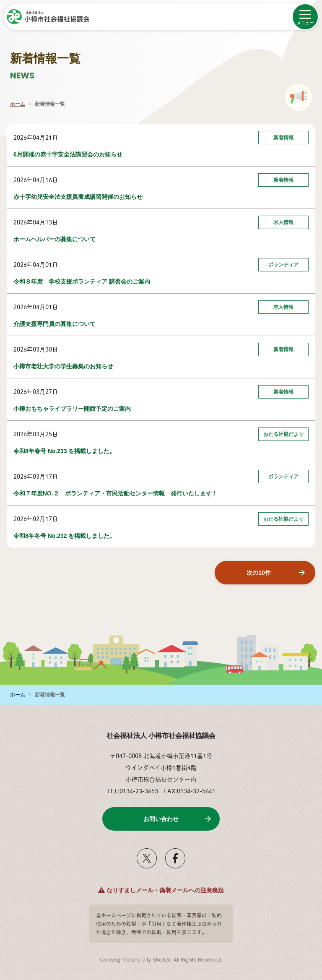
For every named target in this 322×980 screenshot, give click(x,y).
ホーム (18, 104)
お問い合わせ (161, 819)
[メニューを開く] (305, 17)
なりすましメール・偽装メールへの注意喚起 (165, 890)
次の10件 (259, 573)
